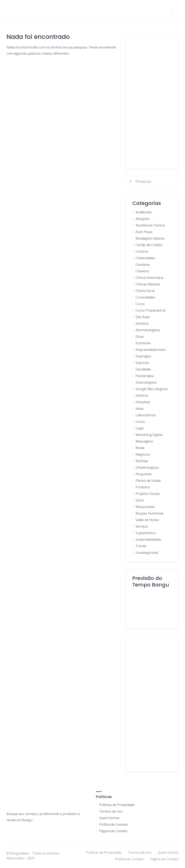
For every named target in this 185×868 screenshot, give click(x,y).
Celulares (143, 265)
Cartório (142, 251)
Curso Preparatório (151, 310)
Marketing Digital (149, 435)
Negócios (143, 454)
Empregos (143, 356)
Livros (140, 422)
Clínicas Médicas (148, 284)
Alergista (142, 219)
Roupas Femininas (150, 513)
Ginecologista (146, 382)
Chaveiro (142, 271)
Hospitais (143, 402)
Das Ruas (143, 317)
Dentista (142, 323)
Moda (140, 448)
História (142, 395)
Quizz (140, 500)
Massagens (144, 441)
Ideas (140, 409)
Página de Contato (113, 831)
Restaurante (145, 507)
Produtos (143, 487)
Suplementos (146, 533)
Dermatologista (148, 330)
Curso (140, 304)
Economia (143, 343)
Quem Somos (109, 818)
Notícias (142, 461)
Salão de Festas (147, 520)
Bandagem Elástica (150, 238)
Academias (144, 212)
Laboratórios (146, 415)
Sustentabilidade (148, 539)
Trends (141, 546)
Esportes (142, 363)
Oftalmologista (147, 467)
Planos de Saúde (148, 481)
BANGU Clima (152, 607)
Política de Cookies (113, 824)
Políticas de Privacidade (117, 805)
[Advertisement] (152, 101)
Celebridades (145, 258)
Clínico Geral (145, 291)
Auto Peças (144, 232)
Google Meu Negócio (152, 389)
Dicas (140, 337)
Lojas (140, 428)
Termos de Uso (111, 811)
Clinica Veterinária (149, 278)
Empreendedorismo (151, 350)
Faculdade (143, 369)
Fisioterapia (145, 376)
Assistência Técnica (150, 225)
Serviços (142, 526)
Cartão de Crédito (149, 245)
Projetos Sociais (148, 494)
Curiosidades (145, 297)
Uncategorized (147, 553)
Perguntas (144, 474)
